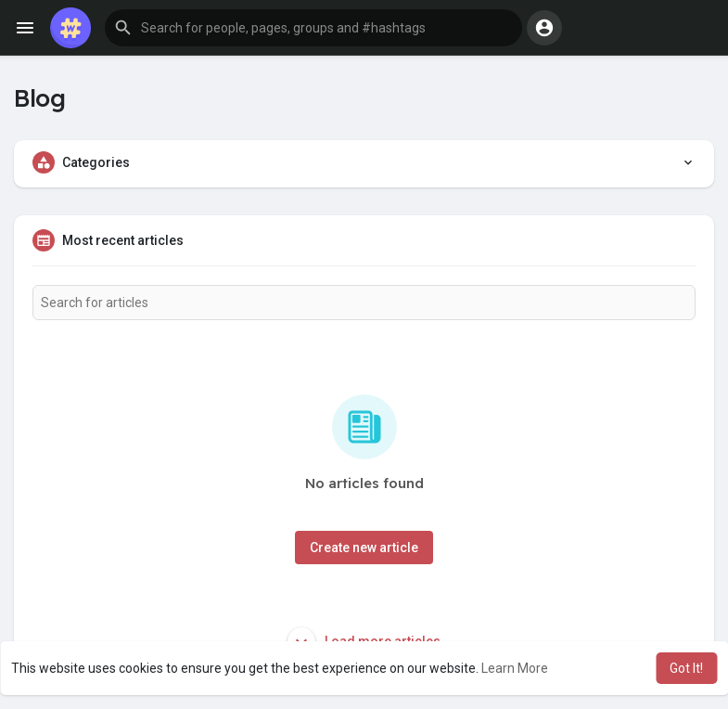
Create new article (364, 548)
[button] (313, 28)
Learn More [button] (515, 668)
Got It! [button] (686, 668)
